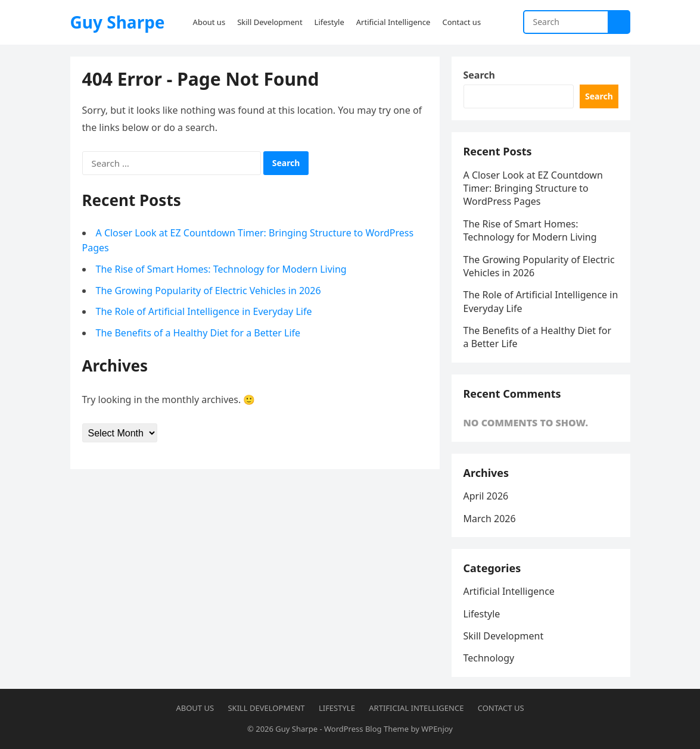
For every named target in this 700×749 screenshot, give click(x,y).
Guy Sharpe (118, 22)
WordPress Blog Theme (366, 729)
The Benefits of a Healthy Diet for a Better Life (198, 333)
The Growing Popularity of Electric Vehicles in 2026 (209, 291)
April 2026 (486, 496)
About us (195, 708)
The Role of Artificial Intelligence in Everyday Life (204, 311)
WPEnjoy (437, 729)
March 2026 (490, 519)
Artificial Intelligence (509, 591)
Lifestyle (482, 614)
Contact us (501, 708)
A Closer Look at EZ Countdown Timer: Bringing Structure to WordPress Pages (533, 188)
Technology (489, 658)
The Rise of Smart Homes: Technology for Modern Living (221, 269)
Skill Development (504, 636)
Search (479, 75)
